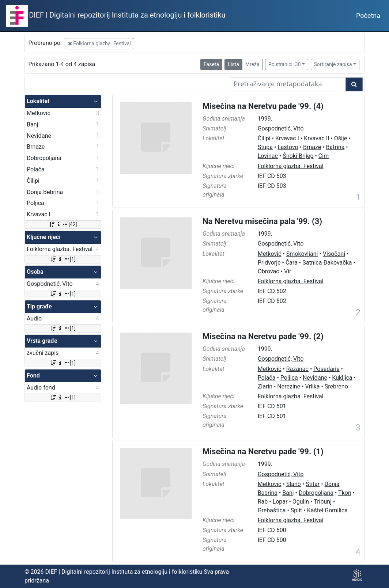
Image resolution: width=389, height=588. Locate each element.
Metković (270, 254)
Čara (292, 263)
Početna (368, 16)
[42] (63, 224)
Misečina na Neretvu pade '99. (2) (263, 336)
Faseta (211, 64)
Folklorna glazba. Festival (99, 43)
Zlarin (265, 386)
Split (297, 510)
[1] (63, 259)
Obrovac (269, 271)
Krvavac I (287, 138)
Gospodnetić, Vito (281, 128)
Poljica (289, 378)
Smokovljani (302, 254)
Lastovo (288, 147)
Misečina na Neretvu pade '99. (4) (263, 106)
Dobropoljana (316, 493)
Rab (263, 502)
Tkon (345, 493)
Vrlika (312, 386)
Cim (324, 156)
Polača (267, 378)
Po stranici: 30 (285, 64)
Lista (233, 64)
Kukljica (342, 378)
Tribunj (323, 502)
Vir (288, 271)
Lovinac (268, 156)
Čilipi (264, 138)
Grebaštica (272, 510)
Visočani (334, 254)
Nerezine (289, 386)
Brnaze (312, 147)
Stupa (265, 147)
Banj (288, 493)
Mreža (252, 64)
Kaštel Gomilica (327, 510)
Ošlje (341, 138)
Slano (294, 484)
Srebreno (336, 386)
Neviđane (315, 378)
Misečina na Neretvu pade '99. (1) (263, 452)
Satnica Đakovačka (327, 263)
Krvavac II (316, 138)
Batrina (335, 147)
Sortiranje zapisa (333, 64)
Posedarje (326, 369)
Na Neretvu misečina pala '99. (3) (262, 221)
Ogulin (301, 502)
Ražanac (297, 369)
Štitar (313, 484)
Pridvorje (269, 263)
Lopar (280, 502)
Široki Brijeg (298, 156)
